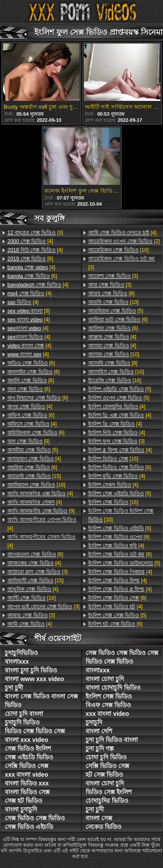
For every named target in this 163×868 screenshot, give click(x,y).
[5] (33, 450)
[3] (35, 233)
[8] (111, 294)
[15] (34, 476)
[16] (36, 485)
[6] (30, 259)
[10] (113, 302)
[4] (30, 241)
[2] (124, 241)
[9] (29, 311)
